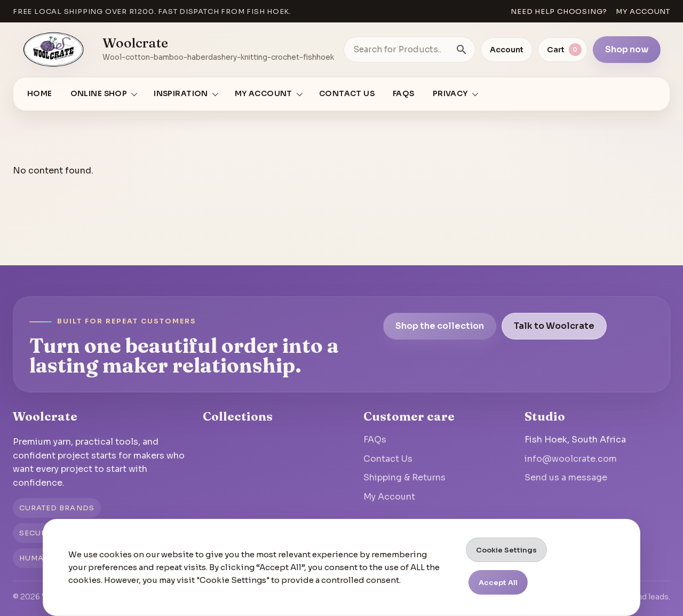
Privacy (450, 94)
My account (643, 11)
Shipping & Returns (404, 477)
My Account (389, 497)
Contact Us (347, 94)
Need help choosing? (559, 11)
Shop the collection (440, 326)
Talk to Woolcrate (554, 326)
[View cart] (563, 50)
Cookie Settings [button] (506, 550)
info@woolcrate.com (571, 459)
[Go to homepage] (54, 50)
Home (40, 94)
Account (507, 50)
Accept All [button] (498, 583)
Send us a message (566, 477)
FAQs (404, 94)
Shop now (627, 49)
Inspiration (181, 94)
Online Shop (99, 94)
